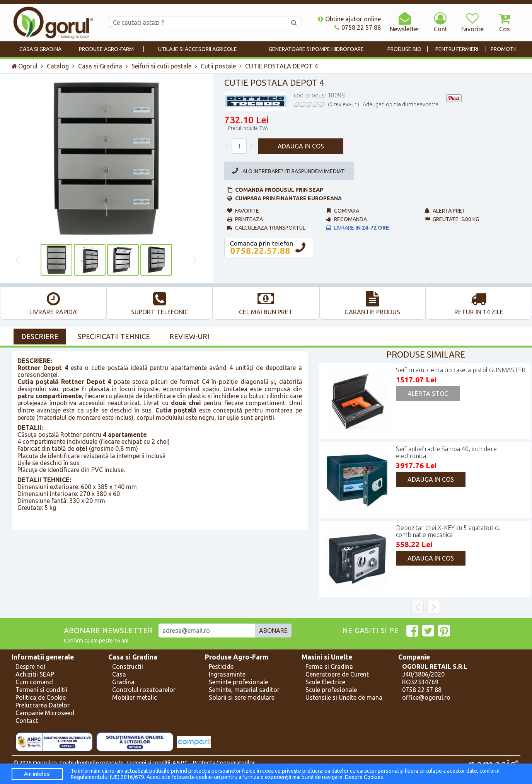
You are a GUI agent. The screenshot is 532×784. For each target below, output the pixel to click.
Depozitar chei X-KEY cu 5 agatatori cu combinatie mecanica (448, 531)
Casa (119, 674)
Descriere (40, 336)
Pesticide (221, 666)
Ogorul (25, 66)
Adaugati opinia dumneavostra (401, 104)
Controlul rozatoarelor (144, 690)
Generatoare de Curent (337, 674)
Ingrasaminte (227, 674)
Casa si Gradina (100, 66)
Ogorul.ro (45, 763)
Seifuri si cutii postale (161, 66)
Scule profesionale (331, 690)
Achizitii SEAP (35, 674)
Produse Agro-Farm (237, 657)
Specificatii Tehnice (114, 336)
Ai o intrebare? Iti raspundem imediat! (287, 171)
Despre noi (30, 666)
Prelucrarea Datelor (43, 705)
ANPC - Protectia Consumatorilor (214, 763)
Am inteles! (37, 774)
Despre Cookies (364, 777)
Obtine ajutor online (349, 19)
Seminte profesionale (238, 682)
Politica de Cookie (41, 697)
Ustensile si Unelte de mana (344, 697)
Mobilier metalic (135, 697)
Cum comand (34, 682)
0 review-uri (344, 104)
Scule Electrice (325, 682)
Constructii (128, 666)
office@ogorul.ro (426, 697)
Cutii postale (218, 66)
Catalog (58, 66)
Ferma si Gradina (329, 666)
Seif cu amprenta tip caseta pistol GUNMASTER (461, 370)
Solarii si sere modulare (242, 697)
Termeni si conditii (41, 690)
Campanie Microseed (45, 713)
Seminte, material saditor (244, 690)
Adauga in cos (301, 146)
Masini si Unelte (327, 657)
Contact (27, 721)
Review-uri (189, 336)
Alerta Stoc (428, 394)
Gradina (123, 682)
